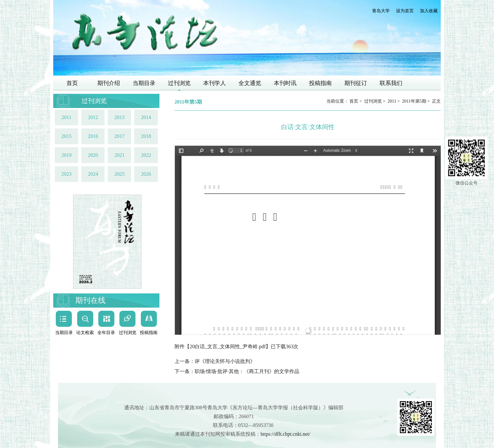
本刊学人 (215, 83)
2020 (93, 155)
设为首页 (405, 11)
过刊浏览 (179, 83)
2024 (93, 174)
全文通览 (250, 83)
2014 (146, 117)
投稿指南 (320, 83)
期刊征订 (356, 83)
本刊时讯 (285, 83)
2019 (66, 155)
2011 (66, 117)
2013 (119, 117)
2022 (146, 155)
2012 (93, 117)
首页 (72, 83)
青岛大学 (381, 11)
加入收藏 (429, 11)
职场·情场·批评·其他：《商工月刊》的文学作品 (247, 371)
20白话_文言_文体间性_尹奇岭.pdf (228, 346)
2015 (66, 136)
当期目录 (144, 83)
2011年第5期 (414, 101)
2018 (146, 136)
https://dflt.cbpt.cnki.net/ (285, 434)
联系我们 (391, 83)
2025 (119, 174)
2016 (93, 136)
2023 (66, 174)
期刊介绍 (109, 83)
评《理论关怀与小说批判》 (225, 361)
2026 (146, 174)
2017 (119, 136)
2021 (119, 155)
